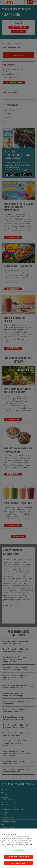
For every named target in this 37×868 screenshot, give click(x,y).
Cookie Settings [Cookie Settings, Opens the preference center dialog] (19, 850)
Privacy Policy (28, 844)
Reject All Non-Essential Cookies (18, 857)
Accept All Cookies (18, 863)
